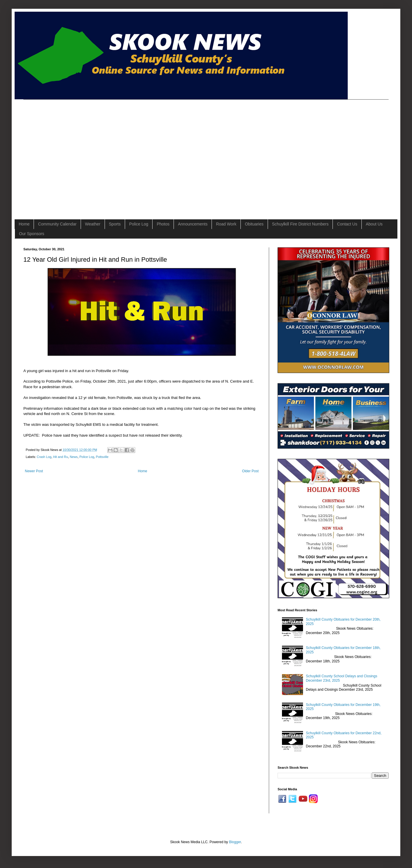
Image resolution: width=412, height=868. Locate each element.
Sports (115, 224)
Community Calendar (57, 224)
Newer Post (34, 471)
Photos (163, 224)
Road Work (226, 224)
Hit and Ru (61, 457)
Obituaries (254, 224)
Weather (93, 224)
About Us (374, 224)
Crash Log (44, 457)
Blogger (235, 842)
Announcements (193, 224)
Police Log (139, 224)
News (74, 457)
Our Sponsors (32, 234)
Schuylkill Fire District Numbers (300, 224)
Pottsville (102, 457)
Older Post (250, 471)
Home (24, 224)
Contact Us (347, 224)
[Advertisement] (55, 154)
